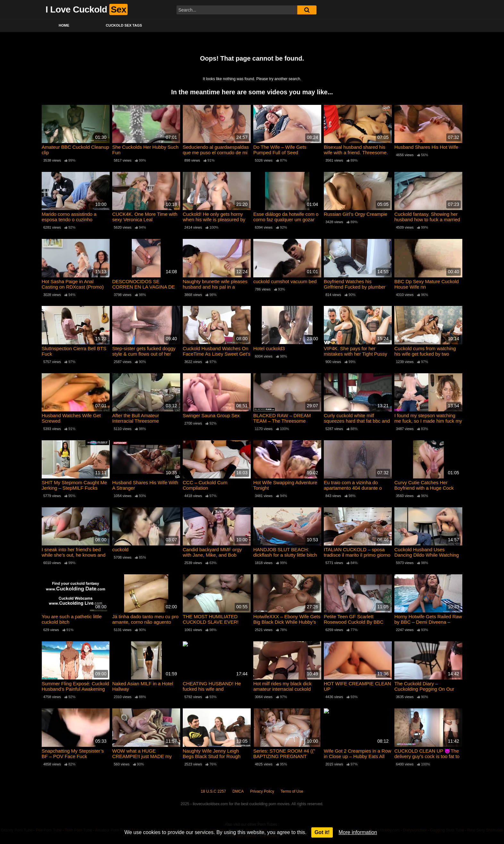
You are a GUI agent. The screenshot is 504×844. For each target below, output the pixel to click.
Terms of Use (292, 791)
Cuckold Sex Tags (124, 25)
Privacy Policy (262, 791)
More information (358, 832)
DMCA (238, 791)
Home (64, 25)
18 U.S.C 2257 (213, 791)
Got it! (322, 832)
